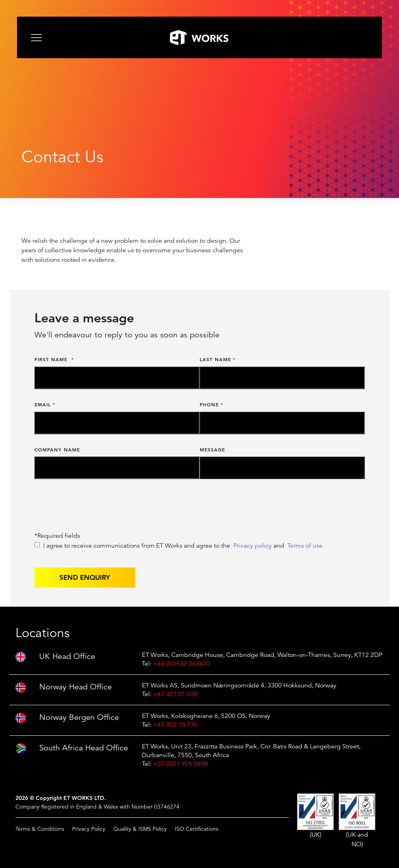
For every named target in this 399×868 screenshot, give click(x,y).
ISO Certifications (197, 829)
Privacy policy (253, 546)
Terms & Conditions (40, 829)
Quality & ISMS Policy (140, 829)
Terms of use (305, 546)
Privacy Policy (89, 829)
